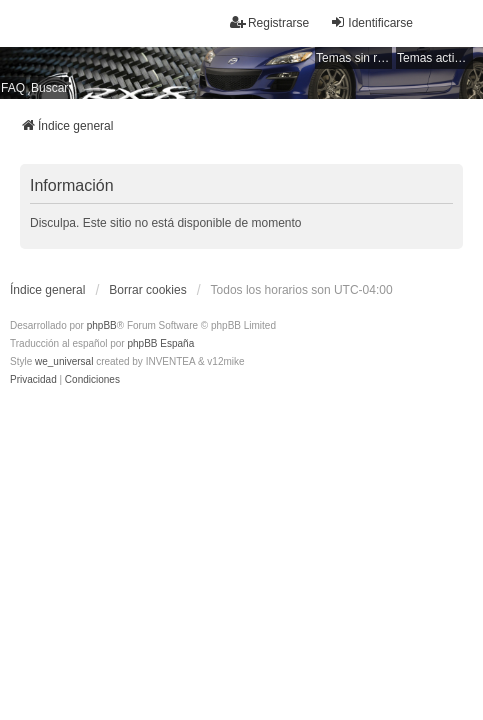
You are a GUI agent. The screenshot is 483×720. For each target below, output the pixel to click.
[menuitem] (33, 380)
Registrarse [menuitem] (269, 22)
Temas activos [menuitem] (435, 58)
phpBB (102, 325)
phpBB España (160, 343)
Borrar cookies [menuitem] (147, 290)
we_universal (64, 361)
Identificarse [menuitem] (371, 22)
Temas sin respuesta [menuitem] (354, 58)
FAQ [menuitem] (13, 88)
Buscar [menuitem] (49, 88)
